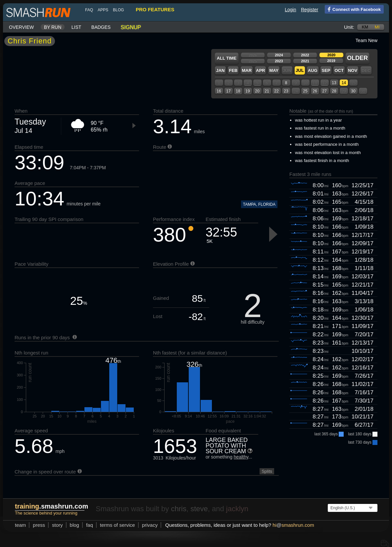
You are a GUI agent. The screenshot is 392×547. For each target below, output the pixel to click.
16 (219, 91)
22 (276, 91)
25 (305, 91)
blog (118, 10)
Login (290, 10)
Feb (233, 70)
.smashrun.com (51, 506)
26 (315, 91)
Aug (313, 70)
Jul (300, 70)
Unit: (349, 27)
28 (334, 91)
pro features (155, 9)
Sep (326, 70)
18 (238, 91)
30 (353, 91)
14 (344, 83)
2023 (279, 61)
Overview (21, 27)
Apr (260, 70)
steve (199, 509)
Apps (103, 10)
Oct (339, 70)
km (365, 27)
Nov (353, 70)
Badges (101, 27)
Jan (220, 70)
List (76, 27)
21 (267, 91)
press (39, 525)
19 (247, 91)
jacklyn (237, 509)
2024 (279, 55)
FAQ (89, 10)
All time (227, 58)
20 (257, 91)
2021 (305, 61)
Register (310, 10)
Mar (247, 70)
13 (334, 83)
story (57, 525)
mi (377, 27)
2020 (331, 55)
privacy (150, 525)
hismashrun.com (293, 525)
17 (228, 91)
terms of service (118, 525)
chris (178, 509)
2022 (305, 55)
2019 (331, 61)
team (20, 525)
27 (324, 91)
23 (286, 91)
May (274, 70)
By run (53, 27)
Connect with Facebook (353, 9)
